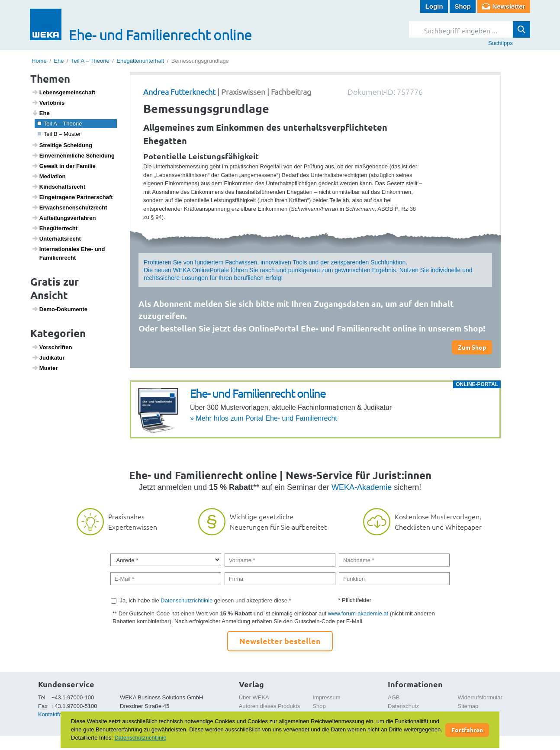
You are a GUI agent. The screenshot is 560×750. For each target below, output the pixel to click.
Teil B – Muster (59, 134)
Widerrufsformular (480, 697)
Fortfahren (467, 730)
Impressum (326, 697)
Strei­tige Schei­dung (62, 145)
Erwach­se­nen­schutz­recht (69, 207)
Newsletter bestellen (280, 641)
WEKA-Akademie (362, 487)
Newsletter (509, 6)
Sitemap (468, 706)
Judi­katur (48, 357)
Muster (45, 368)
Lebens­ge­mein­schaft (64, 92)
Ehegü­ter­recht (55, 228)
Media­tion (49, 176)
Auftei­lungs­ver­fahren (64, 218)
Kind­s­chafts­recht (58, 187)
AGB (394, 697)
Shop (463, 6)
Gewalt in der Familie (64, 166)
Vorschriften (52, 347)
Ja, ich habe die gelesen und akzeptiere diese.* (206, 600)
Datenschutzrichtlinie (187, 600)
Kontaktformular (58, 714)
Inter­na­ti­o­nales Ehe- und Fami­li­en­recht (68, 253)
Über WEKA (254, 697)
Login (434, 6)
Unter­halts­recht (56, 238)
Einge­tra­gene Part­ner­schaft (72, 197)
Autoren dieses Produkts (270, 706)
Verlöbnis (48, 103)
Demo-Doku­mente (60, 309)
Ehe (59, 61)
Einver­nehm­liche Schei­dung (73, 155)
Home (39, 61)
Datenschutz (403, 706)
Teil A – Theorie (90, 61)
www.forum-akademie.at (358, 613)
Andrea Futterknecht (179, 92)
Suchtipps (500, 43)
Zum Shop (472, 347)
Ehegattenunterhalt (140, 61)
